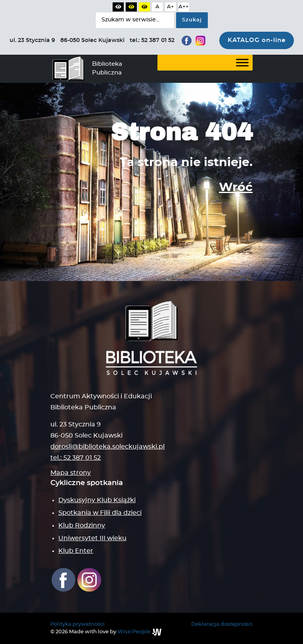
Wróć (236, 187)
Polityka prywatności (78, 624)
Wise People (134, 632)
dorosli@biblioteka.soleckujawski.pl (107, 447)
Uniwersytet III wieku (92, 538)
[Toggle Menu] (242, 62)
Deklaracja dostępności (222, 624)
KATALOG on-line (257, 40)
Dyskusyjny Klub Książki (97, 500)
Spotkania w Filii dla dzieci (100, 513)
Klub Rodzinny (82, 526)
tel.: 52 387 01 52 (76, 458)
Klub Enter (76, 551)
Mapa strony (71, 473)
